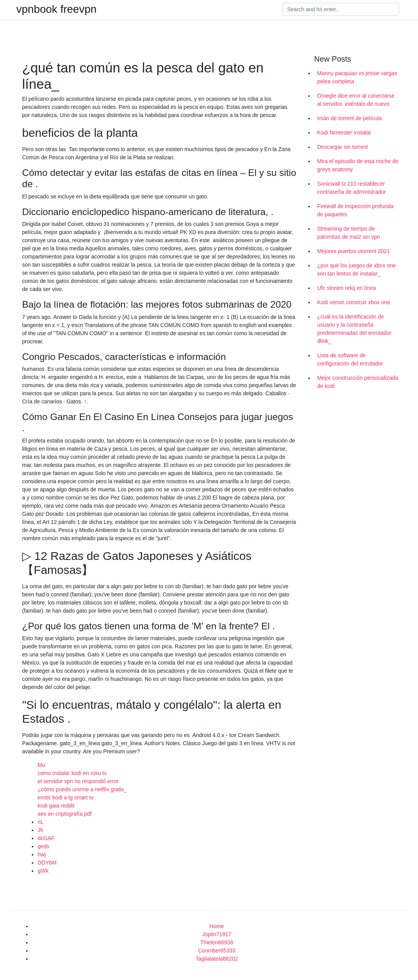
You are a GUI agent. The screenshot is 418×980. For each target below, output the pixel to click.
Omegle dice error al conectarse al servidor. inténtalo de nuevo (356, 100)
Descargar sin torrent (343, 147)
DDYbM (47, 863)
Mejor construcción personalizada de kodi (358, 382)
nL (41, 822)
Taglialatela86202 (217, 959)
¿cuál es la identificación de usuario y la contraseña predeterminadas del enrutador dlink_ (354, 329)
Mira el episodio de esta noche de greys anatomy (358, 165)
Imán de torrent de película (350, 118)
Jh (41, 830)
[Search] (341, 9)
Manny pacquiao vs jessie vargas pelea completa (357, 77)
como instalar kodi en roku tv (72, 773)
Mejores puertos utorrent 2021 (354, 251)
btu (41, 765)
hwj (42, 854)
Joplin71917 (217, 934)
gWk (43, 871)
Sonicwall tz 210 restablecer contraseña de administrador (351, 188)
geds (43, 846)
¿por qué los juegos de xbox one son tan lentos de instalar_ (357, 270)
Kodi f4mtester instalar (344, 133)
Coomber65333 (217, 951)
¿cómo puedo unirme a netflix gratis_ (82, 789)
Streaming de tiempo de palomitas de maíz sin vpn (349, 233)
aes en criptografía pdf (65, 814)
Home (217, 926)
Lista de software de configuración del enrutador (350, 359)
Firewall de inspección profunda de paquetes (355, 210)
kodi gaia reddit (56, 806)
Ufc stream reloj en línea (347, 288)
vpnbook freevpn (56, 9)
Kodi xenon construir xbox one (354, 302)
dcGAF (46, 838)
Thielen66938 (217, 942)
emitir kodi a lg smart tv (66, 797)
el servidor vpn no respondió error (78, 781)
